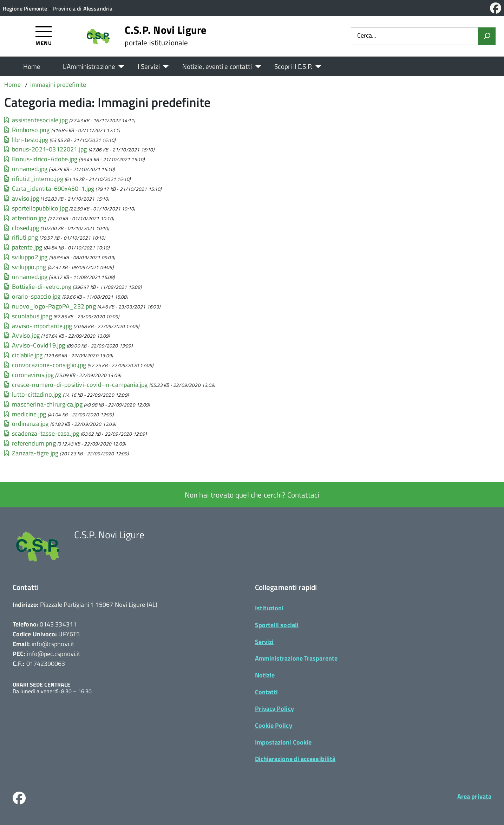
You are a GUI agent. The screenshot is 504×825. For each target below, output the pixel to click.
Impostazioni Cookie (283, 742)
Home (32, 66)
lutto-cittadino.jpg (33, 394)
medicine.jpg (25, 414)
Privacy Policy (274, 709)
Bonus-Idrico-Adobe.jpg (41, 159)
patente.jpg (23, 247)
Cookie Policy (274, 725)
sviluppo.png (25, 267)
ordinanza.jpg (27, 424)
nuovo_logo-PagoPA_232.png (50, 306)
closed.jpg (22, 228)
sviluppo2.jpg (26, 257)
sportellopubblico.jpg (36, 208)
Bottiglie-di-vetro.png (38, 287)
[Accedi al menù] (44, 35)
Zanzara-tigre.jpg (31, 453)
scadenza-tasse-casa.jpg (42, 433)
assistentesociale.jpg (36, 120)
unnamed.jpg (26, 169)
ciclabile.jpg (24, 355)
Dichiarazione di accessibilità (295, 759)
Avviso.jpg (22, 335)
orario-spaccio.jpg (32, 296)
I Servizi (149, 66)
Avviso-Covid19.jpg (35, 345)
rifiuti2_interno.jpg (34, 179)
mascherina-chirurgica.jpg (43, 404)
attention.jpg (25, 218)
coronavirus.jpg (29, 375)
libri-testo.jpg (26, 140)
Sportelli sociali (277, 625)
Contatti (267, 692)
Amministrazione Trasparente (296, 658)
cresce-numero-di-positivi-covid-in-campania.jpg (76, 385)
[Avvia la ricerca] (487, 36)
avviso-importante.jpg (38, 326)
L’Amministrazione (89, 66)
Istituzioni (269, 608)
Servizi (264, 642)
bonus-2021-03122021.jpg (45, 149)
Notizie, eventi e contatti (217, 66)
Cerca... (367, 36)
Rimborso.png (27, 130)
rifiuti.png (21, 238)
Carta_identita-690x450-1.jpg (49, 189)
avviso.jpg (22, 198)
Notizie (265, 675)
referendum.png (30, 443)
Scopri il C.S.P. (293, 66)
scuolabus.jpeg (28, 316)
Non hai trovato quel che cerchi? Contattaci (252, 495)
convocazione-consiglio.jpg (45, 365)
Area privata (474, 796)
